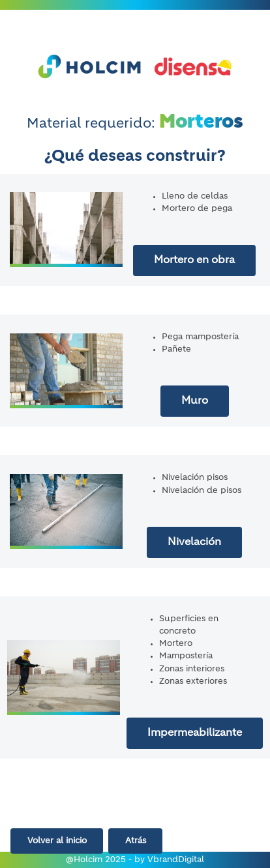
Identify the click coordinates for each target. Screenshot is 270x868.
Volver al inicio (57, 841)
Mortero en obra (194, 260)
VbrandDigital (176, 860)
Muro (195, 401)
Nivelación (194, 542)
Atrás (136, 841)
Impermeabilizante (195, 733)
